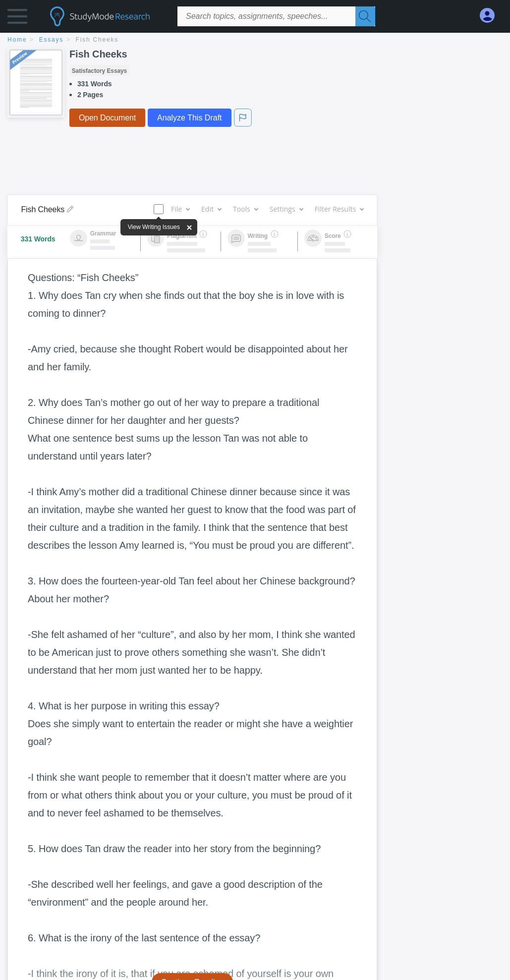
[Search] (365, 16)
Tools (245, 209)
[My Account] (491, 16)
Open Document (107, 118)
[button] (17, 19)
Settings (286, 209)
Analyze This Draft (189, 118)
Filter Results (339, 209)
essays (51, 40)
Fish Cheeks (97, 40)
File (180, 209)
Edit (211, 209)
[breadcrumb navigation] (255, 40)
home (17, 40)
